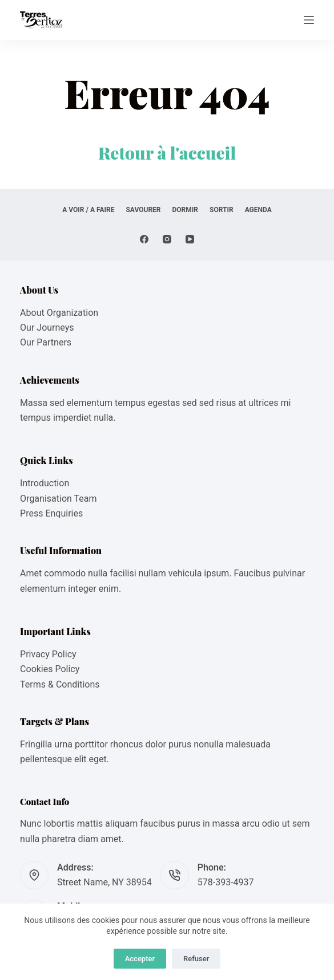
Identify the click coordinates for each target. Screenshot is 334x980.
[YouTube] (190, 239)
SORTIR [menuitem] (222, 210)
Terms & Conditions (60, 684)
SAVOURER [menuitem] (143, 210)
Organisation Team (58, 499)
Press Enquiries (51, 513)
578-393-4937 (226, 882)
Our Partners (46, 342)
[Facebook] (144, 239)
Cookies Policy (50, 669)
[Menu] (309, 20)
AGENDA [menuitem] (258, 210)
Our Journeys (47, 328)
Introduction (45, 483)
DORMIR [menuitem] (185, 210)
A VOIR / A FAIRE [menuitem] (88, 210)
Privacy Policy (48, 654)
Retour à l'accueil (167, 153)
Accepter (140, 959)
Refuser (196, 959)
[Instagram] (167, 239)
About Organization (59, 313)
